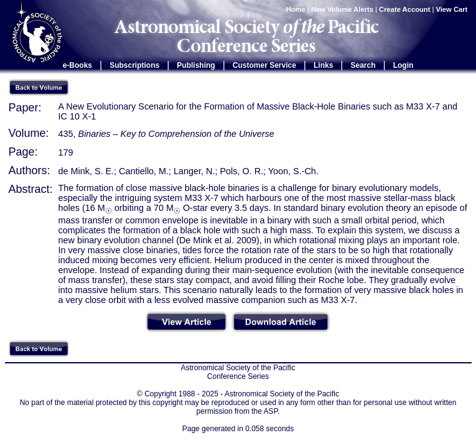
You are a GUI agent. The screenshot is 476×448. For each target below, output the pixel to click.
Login (404, 65)
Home (296, 9)
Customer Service (264, 65)
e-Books (77, 65)
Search (363, 65)
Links (323, 65)
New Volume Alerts (342, 9)
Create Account (404, 9)
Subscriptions (134, 65)
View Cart (453, 9)
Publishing (196, 65)
